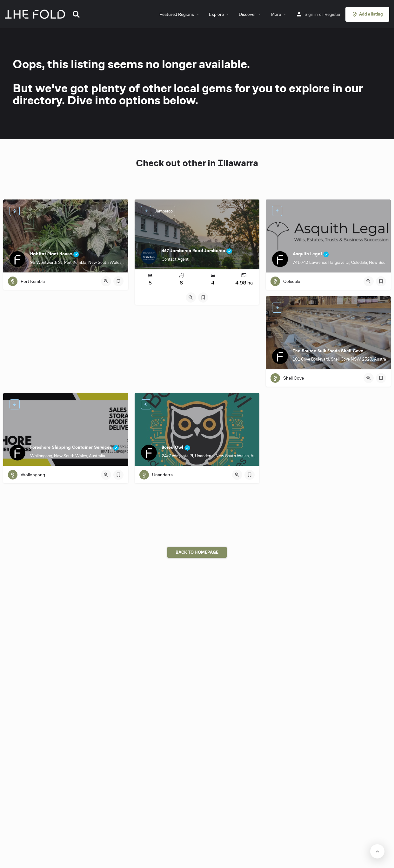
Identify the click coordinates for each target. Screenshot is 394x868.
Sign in (311, 14)
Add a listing (367, 14)
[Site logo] (36, 13)
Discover (247, 14)
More (276, 14)
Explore (216, 14)
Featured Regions (177, 14)
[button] (76, 14)
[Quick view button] (106, 281)
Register (333, 14)
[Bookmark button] (118, 281)
